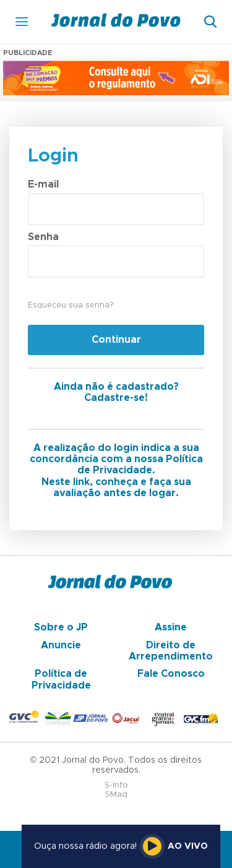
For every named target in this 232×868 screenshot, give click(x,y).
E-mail (43, 184)
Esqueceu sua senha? (71, 305)
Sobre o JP (61, 627)
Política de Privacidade (61, 679)
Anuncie (61, 645)
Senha (43, 237)
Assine (171, 627)
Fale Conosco (171, 674)
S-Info (116, 785)
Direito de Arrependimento (171, 651)
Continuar (116, 340)
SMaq (116, 795)
